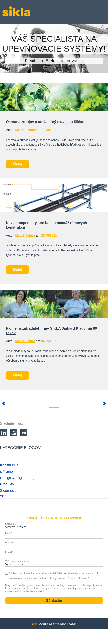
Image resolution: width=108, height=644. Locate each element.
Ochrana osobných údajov (53, 624)
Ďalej (18, 164)
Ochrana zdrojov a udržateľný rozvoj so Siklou (45, 122)
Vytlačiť (72, 624)
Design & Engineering (17, 478)
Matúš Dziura (25, 130)
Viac (3, 496)
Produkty (7, 484)
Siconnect (8, 491)
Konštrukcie (9, 465)
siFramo (6, 472)
